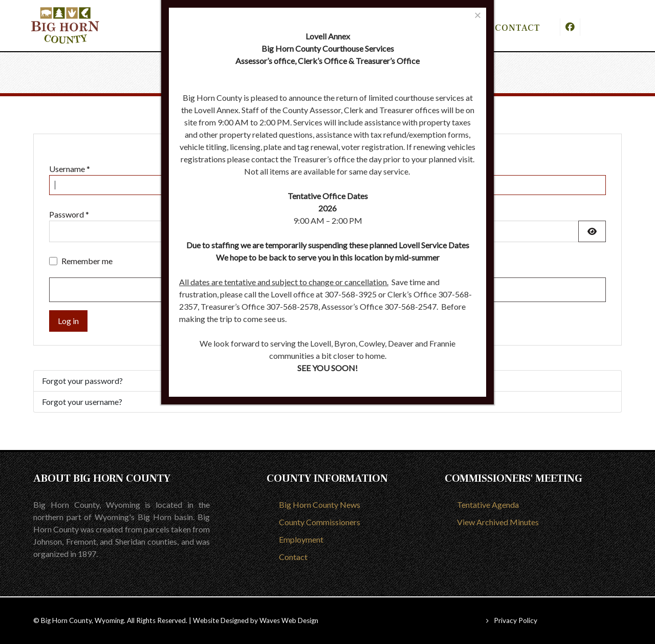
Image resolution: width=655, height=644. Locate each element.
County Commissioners (320, 522)
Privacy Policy (516, 620)
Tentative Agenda (488, 505)
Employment (301, 539)
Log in (68, 321)
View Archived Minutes (498, 522)
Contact (293, 557)
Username (70, 169)
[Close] (478, 15)
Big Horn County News (320, 505)
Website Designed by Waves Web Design (256, 620)
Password (69, 214)
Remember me (87, 261)
